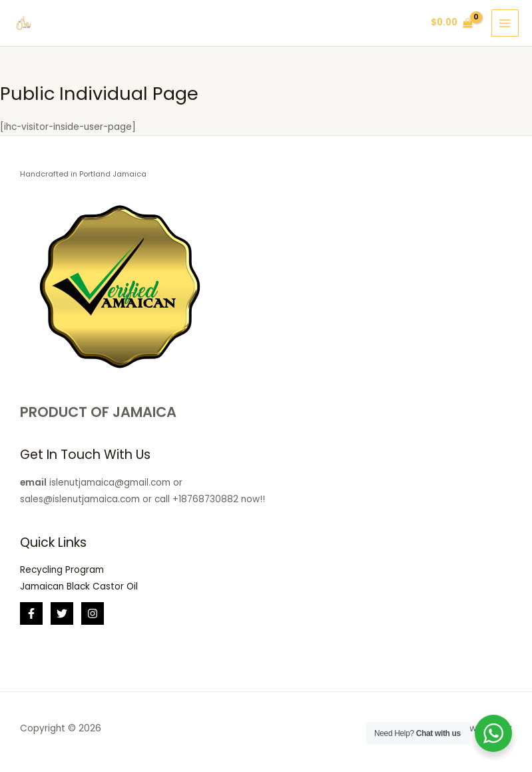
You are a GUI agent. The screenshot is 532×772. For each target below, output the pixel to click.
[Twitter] (62, 613)
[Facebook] (31, 613)
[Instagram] (93, 613)
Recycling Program (62, 570)
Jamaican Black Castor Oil (79, 586)
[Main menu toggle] (505, 23)
